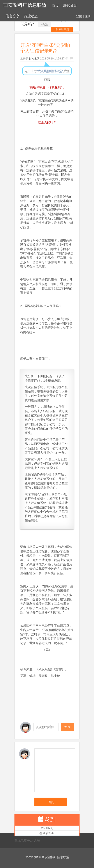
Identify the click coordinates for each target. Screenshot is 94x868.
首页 (55, 6)
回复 (51, 802)
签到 (50, 820)
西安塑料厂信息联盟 (25, 5)
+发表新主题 (62, 29)
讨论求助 (34, 59)
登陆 (79, 16)
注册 (88, 16)
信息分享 (12, 16)
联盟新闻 (70, 6)
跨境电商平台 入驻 (27, 840)
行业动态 (31, 16)
